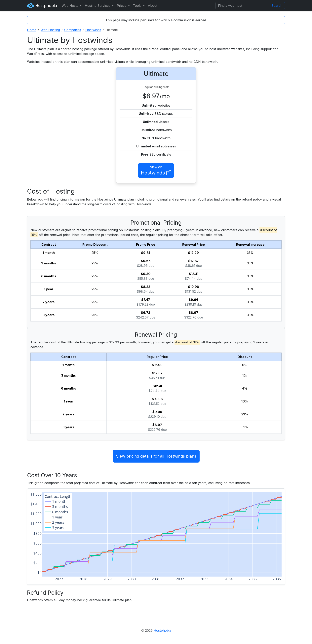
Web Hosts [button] (70, 6)
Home (32, 30)
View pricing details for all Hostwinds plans (156, 456)
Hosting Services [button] (98, 6)
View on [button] (156, 171)
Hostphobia (42, 6)
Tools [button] (138, 6)
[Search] (241, 6)
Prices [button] (122, 6)
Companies (73, 30)
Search (277, 6)
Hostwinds (93, 30)
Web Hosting (50, 30)
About (153, 6)
